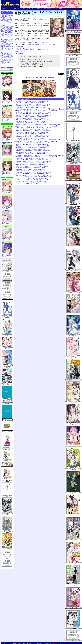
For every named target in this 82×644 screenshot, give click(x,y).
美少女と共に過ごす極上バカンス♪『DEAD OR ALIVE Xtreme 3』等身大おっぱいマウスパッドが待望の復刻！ (7, 28)
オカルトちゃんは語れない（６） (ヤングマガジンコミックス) (73, 204)
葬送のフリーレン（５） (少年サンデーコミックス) (73, 540)
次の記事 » (51, 78)
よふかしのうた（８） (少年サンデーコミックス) (73, 493)
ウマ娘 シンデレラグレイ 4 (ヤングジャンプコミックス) (73, 121)
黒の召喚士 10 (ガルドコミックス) (73, 226)
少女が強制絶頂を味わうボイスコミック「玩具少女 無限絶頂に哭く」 (33, 106)
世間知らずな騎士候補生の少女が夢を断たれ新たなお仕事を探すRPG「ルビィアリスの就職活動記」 (7, 41)
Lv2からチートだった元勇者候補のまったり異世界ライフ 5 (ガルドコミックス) (73, 292)
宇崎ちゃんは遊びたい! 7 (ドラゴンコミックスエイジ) (7, 384)
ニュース (9, 8)
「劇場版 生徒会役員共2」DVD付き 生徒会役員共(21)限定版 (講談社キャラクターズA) (7, 299)
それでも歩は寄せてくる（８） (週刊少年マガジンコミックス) (73, 515)
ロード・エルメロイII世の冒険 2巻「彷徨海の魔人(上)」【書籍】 (7, 514)
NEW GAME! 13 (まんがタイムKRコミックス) (73, 641)
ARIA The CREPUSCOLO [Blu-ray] (7, 481)
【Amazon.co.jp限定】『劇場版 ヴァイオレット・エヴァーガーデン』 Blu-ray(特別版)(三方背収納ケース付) (7, 366)
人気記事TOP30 (48, 8)
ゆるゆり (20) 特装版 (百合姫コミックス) (7, 348)
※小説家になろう (21, 53)
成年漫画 (29, 8)
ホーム (3, 8)
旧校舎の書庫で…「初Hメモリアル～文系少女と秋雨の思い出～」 (32, 107)
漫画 (24, 8)
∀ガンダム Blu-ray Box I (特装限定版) (7, 532)
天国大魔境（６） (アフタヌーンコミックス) (73, 314)
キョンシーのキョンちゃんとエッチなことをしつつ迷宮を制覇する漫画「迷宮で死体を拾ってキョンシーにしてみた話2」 (7, 50)
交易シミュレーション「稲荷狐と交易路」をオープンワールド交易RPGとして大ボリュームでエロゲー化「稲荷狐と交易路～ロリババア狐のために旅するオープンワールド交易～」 (7, 23)
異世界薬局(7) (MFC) (73, 335)
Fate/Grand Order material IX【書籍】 (7, 496)
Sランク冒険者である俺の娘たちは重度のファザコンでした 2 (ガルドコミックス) (73, 270)
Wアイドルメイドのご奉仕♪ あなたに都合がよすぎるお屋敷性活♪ (32, 101)
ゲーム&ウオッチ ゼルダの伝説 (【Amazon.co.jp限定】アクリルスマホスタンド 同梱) (7, 431)
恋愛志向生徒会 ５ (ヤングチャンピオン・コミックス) (73, 469)
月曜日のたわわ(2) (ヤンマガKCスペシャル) (73, 88)
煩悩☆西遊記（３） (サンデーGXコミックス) (73, 446)
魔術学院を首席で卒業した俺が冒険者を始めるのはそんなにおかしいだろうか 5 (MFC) (73, 380)
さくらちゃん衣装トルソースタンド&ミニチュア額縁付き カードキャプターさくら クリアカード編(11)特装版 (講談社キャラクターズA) (73, 181)
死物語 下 (7, 558)
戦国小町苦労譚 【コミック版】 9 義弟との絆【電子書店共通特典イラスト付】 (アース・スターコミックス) (73, 608)
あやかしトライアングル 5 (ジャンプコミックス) (7, 335)
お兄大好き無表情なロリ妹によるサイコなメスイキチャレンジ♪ (32, 171)
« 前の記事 (27, 78)
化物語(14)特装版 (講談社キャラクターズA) (7, 289)
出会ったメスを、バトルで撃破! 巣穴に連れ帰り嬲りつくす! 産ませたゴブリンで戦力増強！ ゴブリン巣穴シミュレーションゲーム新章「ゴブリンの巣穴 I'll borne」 (7, 17)
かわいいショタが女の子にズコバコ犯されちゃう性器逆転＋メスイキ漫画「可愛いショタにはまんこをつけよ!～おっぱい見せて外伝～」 (7, 61)
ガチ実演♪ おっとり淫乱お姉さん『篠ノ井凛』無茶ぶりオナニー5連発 (33, 112)
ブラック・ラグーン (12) (7, 280)
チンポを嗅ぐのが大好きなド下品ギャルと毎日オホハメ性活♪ (31, 181)
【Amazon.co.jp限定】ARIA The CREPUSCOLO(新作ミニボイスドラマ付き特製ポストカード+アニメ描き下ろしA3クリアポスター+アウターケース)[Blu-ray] (7, 465)
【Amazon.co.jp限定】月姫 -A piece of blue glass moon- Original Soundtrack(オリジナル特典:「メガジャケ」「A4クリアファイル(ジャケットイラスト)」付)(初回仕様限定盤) (73, 31)
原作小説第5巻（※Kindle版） (24, 48)
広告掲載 (55, 8)
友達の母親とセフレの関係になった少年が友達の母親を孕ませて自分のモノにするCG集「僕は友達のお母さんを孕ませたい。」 (7, 45)
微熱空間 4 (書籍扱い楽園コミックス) (73, 67)
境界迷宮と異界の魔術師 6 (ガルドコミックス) (73, 247)
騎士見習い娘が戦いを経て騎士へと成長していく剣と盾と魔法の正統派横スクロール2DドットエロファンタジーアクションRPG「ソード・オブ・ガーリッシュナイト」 (7, 37)
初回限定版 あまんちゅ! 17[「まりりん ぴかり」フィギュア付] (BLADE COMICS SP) (7, 449)
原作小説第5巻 (19, 40)
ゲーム (34, 8)
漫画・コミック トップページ (39, 78)
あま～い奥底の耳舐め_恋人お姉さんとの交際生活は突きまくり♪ (32, 103)
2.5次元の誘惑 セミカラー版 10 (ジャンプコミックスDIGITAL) (73, 628)
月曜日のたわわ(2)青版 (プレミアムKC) (7, 317)
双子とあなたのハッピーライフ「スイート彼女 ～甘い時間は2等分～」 (34, 115)
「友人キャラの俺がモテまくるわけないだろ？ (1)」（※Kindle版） (36, 45)
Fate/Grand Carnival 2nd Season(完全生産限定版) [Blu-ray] (7, 549)
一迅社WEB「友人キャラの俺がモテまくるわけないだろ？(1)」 (33, 50)
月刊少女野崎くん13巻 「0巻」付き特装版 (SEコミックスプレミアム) (7, 271)
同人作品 (14, 8)
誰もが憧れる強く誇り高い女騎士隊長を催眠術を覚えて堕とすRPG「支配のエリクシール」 (7, 32)
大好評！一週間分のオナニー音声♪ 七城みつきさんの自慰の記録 (32, 114)
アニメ (20, 8)
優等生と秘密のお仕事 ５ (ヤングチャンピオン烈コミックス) (73, 402)
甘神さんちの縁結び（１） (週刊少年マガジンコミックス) (73, 563)
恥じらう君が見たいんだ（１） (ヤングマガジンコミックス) (73, 424)
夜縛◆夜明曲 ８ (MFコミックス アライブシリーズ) (73, 357)
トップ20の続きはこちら (8, 65)
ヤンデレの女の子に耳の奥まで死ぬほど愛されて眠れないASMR (32, 180)
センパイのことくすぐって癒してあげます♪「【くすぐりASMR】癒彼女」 (34, 177)
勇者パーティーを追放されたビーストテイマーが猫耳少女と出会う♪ (33, 104)
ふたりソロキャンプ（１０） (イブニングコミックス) (73, 585)
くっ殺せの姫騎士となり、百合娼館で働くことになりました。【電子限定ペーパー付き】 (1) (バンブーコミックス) (73, 55)
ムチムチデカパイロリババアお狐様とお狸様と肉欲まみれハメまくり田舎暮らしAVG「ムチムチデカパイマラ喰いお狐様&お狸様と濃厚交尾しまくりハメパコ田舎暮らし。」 (7, 56)
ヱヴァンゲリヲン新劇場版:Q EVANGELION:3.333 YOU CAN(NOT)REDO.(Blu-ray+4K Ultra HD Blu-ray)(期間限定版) (7, 419)
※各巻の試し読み (21, 51)
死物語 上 (7, 567)
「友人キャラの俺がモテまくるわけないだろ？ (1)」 (32, 43)
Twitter (60, 8)
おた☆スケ (40, 8)
